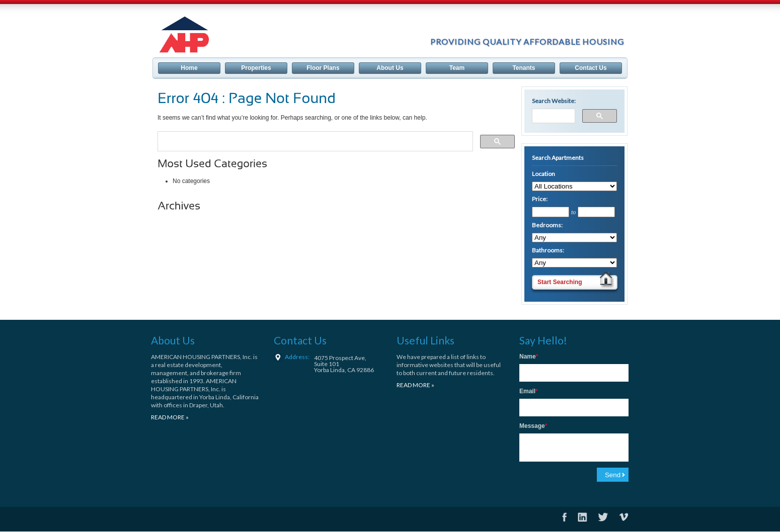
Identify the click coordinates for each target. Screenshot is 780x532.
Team (457, 68)
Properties (256, 68)
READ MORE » (170, 417)
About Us (390, 68)
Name (529, 357)
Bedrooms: (547, 225)
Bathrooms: (548, 250)
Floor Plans (323, 68)
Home (189, 68)
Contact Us (591, 68)
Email (529, 391)
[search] (314, 139)
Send (613, 475)
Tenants (524, 68)
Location (543, 174)
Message (533, 426)
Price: (540, 199)
